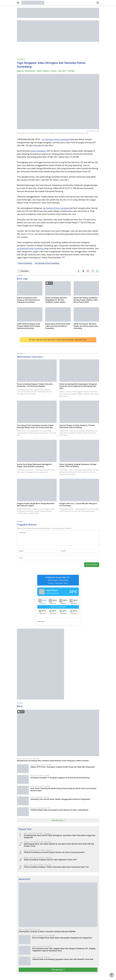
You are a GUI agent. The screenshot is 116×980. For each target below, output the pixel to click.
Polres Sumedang (38, 151)
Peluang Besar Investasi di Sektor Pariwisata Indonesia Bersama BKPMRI (47, 932)
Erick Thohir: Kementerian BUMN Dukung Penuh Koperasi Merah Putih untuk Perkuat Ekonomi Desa (63, 790)
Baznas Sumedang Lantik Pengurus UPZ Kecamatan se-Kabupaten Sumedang (29, 300)
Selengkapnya (58, 820)
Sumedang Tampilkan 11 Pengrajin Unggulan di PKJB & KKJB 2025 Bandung (60, 778)
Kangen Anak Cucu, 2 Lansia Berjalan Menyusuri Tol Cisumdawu (78, 505)
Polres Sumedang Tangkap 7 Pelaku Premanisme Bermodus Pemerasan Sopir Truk (56, 867)
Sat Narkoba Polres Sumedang (55, 139)
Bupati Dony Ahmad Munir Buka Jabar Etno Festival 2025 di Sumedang (58, 326)
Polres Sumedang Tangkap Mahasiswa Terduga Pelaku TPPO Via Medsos (78, 465)
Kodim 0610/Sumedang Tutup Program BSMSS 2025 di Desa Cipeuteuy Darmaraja (29, 326)
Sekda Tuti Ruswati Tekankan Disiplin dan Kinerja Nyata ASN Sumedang (86, 326)
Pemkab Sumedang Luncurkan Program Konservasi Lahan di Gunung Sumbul (54, 852)
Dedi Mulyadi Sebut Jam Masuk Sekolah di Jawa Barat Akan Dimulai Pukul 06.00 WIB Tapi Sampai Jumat (59, 845)
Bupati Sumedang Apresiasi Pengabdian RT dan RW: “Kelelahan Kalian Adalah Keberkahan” (56, 300)
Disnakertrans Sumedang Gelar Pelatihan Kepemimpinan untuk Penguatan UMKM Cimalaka (53, 761)
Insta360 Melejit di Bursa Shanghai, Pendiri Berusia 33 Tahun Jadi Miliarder (60, 810)
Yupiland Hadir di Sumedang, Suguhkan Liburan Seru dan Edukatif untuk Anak (63, 959)
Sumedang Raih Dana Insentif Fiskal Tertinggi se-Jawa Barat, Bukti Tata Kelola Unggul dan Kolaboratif (60, 836)
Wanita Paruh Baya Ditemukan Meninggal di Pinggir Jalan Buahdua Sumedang (34, 465)
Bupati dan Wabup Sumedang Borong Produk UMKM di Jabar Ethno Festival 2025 (86, 300)
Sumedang (21, 59)
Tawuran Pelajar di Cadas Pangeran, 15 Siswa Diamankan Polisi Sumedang (77, 426)
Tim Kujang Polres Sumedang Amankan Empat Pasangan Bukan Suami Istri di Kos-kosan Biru (35, 426)
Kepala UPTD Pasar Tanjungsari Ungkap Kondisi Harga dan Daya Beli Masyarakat (63, 767)
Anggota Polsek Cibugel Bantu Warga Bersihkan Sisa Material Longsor (36, 505)
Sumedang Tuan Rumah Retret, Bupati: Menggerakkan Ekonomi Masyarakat (60, 799)
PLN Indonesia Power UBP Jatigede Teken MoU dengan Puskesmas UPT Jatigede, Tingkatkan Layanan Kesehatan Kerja (64, 950)
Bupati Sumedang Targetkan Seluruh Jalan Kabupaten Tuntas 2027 (50, 860)
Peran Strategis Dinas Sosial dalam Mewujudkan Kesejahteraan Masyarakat (62, 938)
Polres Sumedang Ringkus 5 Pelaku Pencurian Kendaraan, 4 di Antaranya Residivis (35, 385)
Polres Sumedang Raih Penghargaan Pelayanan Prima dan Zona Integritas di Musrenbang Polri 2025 (78, 386)
